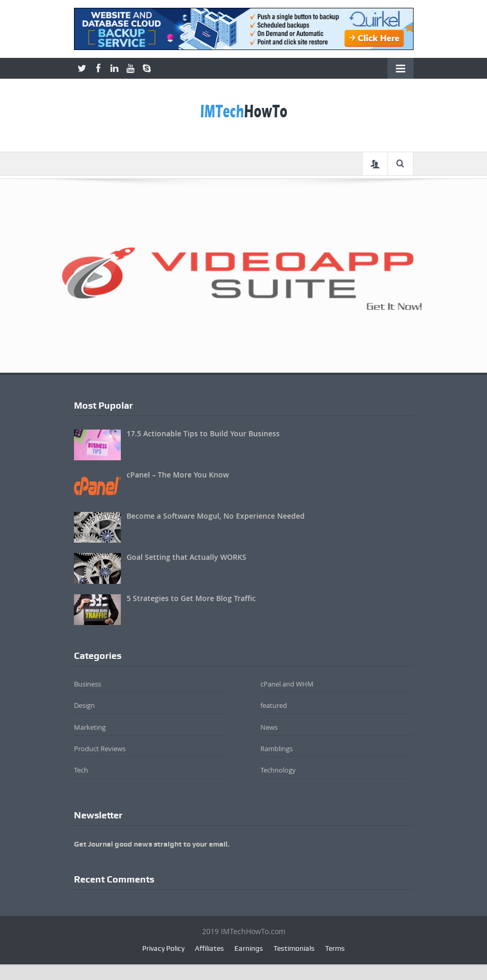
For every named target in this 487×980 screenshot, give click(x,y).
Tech (81, 770)
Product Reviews (100, 749)
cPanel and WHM (287, 684)
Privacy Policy (163, 948)
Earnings (249, 948)
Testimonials (294, 948)
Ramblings (277, 749)
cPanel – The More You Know (178, 475)
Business (88, 684)
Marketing (90, 727)
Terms (335, 948)
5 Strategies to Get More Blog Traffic (191, 598)
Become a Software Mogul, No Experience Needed (216, 516)
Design (84, 705)
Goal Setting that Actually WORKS (186, 557)
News (269, 727)
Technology (278, 770)
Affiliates (209, 948)
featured (274, 705)
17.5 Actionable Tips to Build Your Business (203, 433)
